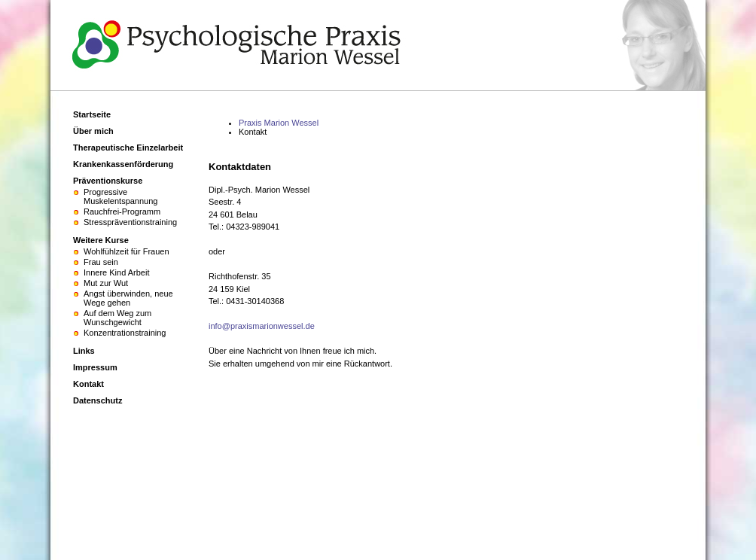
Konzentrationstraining (125, 333)
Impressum (95, 367)
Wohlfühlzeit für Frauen (127, 251)
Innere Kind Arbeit (116, 272)
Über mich (93, 131)
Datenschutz (98, 400)
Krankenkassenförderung (123, 164)
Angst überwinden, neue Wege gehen (128, 298)
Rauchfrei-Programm (122, 212)
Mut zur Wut (106, 283)
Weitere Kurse (101, 240)
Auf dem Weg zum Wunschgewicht (117, 318)
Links (84, 351)
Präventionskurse (108, 181)
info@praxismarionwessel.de (262, 326)
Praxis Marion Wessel (279, 123)
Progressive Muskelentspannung (120, 196)
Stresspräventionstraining (130, 222)
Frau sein (101, 262)
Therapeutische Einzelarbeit (128, 148)
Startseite (92, 114)
